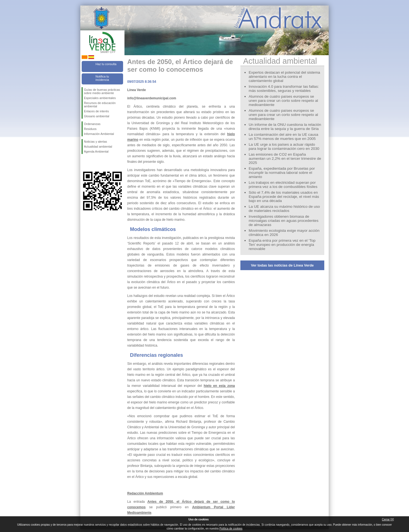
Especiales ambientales (100, 98)
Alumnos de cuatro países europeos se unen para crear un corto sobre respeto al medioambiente (283, 101)
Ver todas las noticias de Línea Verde (282, 265)
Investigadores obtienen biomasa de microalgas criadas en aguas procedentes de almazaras (284, 221)
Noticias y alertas (95, 142)
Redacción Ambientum (145, 493)
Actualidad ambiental (98, 147)
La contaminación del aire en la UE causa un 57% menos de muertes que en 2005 (283, 137)
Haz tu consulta (106, 64)
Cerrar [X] (388, 519)
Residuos (90, 129)
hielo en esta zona (219, 386)
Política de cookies (231, 529)
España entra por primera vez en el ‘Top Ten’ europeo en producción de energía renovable (282, 245)
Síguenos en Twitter (94, 163)
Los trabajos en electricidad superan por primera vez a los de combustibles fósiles (283, 185)
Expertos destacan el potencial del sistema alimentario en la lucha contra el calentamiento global (284, 77)
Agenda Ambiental (96, 151)
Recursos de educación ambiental (100, 105)
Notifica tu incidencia (102, 78)
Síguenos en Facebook (85, 163)
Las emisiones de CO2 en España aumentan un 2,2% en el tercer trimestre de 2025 (285, 159)
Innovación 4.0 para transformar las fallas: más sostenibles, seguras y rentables (284, 89)
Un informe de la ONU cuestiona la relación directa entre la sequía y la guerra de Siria (285, 127)
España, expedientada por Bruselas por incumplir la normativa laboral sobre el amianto (282, 173)
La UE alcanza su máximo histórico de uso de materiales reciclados (284, 209)
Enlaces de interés (96, 111)
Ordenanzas (92, 124)
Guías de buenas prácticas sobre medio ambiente (102, 91)
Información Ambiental (99, 134)
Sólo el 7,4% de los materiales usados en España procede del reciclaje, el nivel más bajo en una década (284, 197)
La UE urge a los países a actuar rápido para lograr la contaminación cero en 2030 (284, 147)
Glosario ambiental (97, 116)
